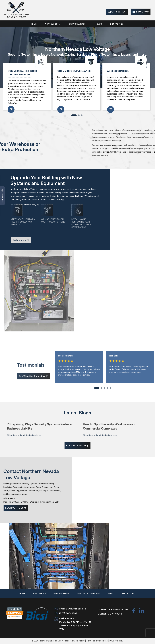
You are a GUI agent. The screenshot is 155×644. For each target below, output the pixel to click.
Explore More (21, 240)
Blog (99, 24)
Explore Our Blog (77, 446)
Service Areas (77, 24)
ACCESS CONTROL (118, 71)
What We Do (39, 593)
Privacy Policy (116, 641)
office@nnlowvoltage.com (73, 609)
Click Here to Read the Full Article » (28, 443)
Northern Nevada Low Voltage (55, 641)
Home (34, 24)
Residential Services (88, 593)
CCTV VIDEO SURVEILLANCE (74, 71)
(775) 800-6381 (118, 12)
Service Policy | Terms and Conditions (89, 641)
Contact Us (117, 24)
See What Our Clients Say (33, 385)
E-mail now (142, 12)
